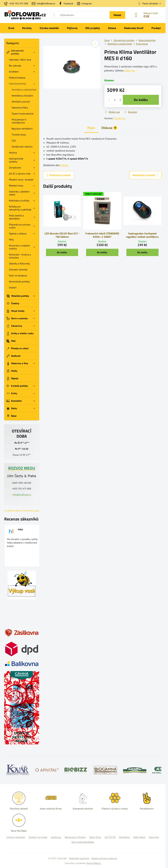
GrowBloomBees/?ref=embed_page (22, 511)
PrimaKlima (119, 118)
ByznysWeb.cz (94, 863)
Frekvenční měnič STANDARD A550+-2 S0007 (102, 235)
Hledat (117, 15)
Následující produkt (145, 175)
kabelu (64, 165)
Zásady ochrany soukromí (104, 858)
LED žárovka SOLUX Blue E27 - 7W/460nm (62, 235)
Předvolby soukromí (79, 858)
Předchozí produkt (59, 175)
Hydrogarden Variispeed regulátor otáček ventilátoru (142, 235)
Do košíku (141, 100)
